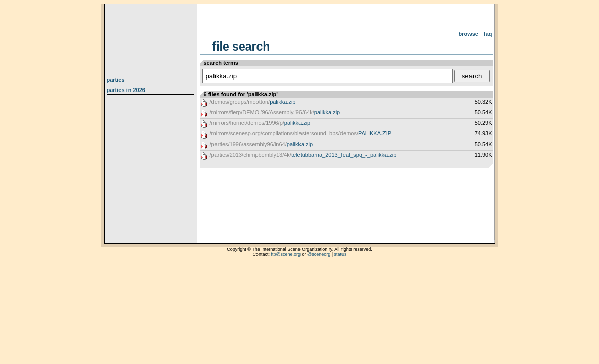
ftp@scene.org (286, 254)
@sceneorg (319, 254)
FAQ (488, 34)
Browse (468, 34)
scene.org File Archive (152, 35)
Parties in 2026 (126, 90)
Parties (116, 80)
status (340, 254)
